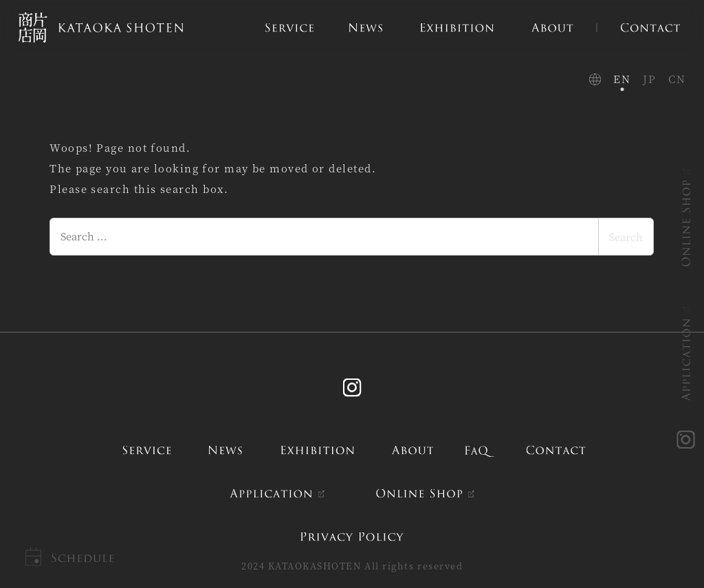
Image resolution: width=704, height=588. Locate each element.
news (225, 450)
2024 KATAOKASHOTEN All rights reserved (352, 566)
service (147, 450)
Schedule (82, 558)
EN (622, 79)
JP (649, 79)
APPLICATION (687, 360)
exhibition (318, 450)
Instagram (352, 388)
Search (626, 237)
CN (677, 79)
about (413, 450)
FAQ (481, 450)
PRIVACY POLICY (352, 536)
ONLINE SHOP (687, 223)
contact (556, 450)
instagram (687, 440)
